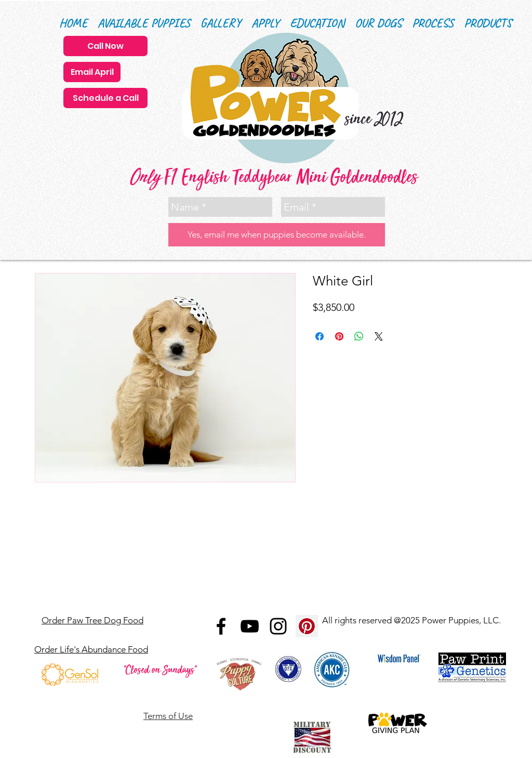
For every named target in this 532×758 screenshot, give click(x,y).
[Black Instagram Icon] (278, 626)
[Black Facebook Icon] (221, 626)
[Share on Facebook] (320, 336)
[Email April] (92, 72)
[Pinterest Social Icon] (307, 626)
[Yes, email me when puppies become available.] (277, 235)
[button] (317, 23)
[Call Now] (105, 46)
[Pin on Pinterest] (339, 336)
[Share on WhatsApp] (359, 336)
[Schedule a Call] (105, 98)
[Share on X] (379, 336)
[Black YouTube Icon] (250, 626)
